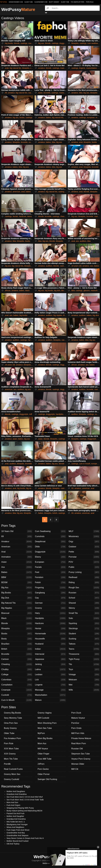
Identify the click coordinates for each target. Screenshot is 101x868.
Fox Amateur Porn (78, 2)
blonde (17, 43)
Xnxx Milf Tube (45, 759)
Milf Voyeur (43, 749)
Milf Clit (75, 769)
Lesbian (50, 675)
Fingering (50, 588)
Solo (84, 618)
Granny (50, 608)
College (17, 675)
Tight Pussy (84, 659)
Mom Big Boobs (45, 738)
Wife (84, 690)
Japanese (50, 659)
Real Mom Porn (79, 743)
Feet (50, 572)
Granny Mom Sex (12, 774)
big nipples (58, 315)
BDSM (17, 582)
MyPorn (41, 733)
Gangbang (50, 593)
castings (24, 43)
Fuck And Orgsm (13, 805)
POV (84, 562)
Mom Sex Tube (45, 728)
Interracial (50, 654)
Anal (17, 552)
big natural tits (15, 68)
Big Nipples (17, 608)
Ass (17, 567)
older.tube (29, 2)
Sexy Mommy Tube (13, 718)
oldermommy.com (41, 2)
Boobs (17, 634)
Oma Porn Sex (11, 723)
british (55, 513)
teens (29, 216)
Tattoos (84, 644)
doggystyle (64, 43)
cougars (32, 43)
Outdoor (84, 547)
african (8, 291)
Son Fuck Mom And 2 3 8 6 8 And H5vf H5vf (25, 797)
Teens (84, 649)
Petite (84, 552)
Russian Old (77, 749)
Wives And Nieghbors (15, 827)
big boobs (9, 43)
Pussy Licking (84, 572)
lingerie (82, 68)
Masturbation (50, 695)
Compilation (17, 685)
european (91, 118)
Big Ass (17, 588)
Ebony (50, 557)
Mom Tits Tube (11, 759)
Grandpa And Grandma (16, 819)
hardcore (23, 216)
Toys (84, 669)
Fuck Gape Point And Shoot (18, 830)
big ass (41, 43)
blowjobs (75, 43)
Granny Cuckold (12, 779)
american (16, 192)
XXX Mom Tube (11, 749)
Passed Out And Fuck (15, 813)
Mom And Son (12, 802)
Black (17, 618)
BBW (17, 577)
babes (48, 118)
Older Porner (44, 774)
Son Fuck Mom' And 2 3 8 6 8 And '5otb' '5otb (25, 800)
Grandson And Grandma (17, 794)
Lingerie (50, 685)
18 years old (76, 266)
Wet (84, 685)
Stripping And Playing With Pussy (20, 808)
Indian (50, 649)
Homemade (50, 634)
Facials (50, 567)
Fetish (50, 582)
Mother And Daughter (15, 816)
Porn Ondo (76, 728)
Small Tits (84, 613)
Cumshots (50, 536)
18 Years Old (17, 531)
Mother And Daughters (16, 791)
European (50, 562)
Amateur (17, 542)
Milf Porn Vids (78, 733)
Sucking (84, 639)
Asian (17, 562)
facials (15, 216)
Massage (50, 690)
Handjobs (50, 618)
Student (84, 634)
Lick (50, 680)
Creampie (17, 690)
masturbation (66, 68)
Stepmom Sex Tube (81, 754)
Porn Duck (76, 713)
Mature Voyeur (78, 718)
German (50, 603)
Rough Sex (84, 588)
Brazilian (17, 644)
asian (40, 93)
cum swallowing (94, 43)
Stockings (84, 629)
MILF (84, 531)
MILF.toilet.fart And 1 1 (16, 822)
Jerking (50, 664)
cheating (64, 216)
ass (77, 241)
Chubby (17, 669)
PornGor (75, 723)
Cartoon (17, 659)
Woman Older (78, 764)
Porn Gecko (43, 769)
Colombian (17, 680)
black (27, 291)
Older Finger (43, 754)
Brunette (17, 654)
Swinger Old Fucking (47, 779)
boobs (22, 118)
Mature (50, 700)
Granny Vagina (45, 713)
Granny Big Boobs (12, 713)
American (17, 547)
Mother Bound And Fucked (17, 841)
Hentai (50, 629)
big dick (57, 291)
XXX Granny (10, 754)
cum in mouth (85, 464)
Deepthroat (50, 542)
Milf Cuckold (43, 718)
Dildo (50, 547)
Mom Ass (42, 743)
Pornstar (84, 557)
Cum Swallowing (50, 531)
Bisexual (17, 613)
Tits (84, 664)
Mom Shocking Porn (47, 723)
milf (31, 414)
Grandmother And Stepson (17, 835)
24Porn (41, 764)
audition (83, 241)
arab (7, 68)
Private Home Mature (81, 738)
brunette (47, 93)
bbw (81, 93)
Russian (84, 593)
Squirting (84, 623)
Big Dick (17, 598)
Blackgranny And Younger (17, 824)
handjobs (60, 414)
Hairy (50, 613)
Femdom (50, 577)
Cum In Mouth (17, 700)
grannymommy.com (16, 2)
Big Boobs (17, 593)
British (17, 649)
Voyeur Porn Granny (81, 759)
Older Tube (65, 2)
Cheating (17, 664)
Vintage (84, 675)
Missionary (84, 536)
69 (6, 93)
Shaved (84, 603)
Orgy (84, 542)
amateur (41, 68)
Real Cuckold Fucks (13, 769)
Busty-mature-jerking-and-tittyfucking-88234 (24, 811)
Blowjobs (17, 629)
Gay (50, 598)
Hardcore (50, 623)
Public (84, 567)
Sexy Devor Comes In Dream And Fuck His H (25, 838)
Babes (17, 572)
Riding (84, 582)
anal (81, 142)
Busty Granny (54, 2)
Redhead (84, 577)
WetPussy (18, 9)
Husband (50, 644)
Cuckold (17, 695)
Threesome (84, 654)
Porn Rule (90, 2)
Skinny (84, 608)
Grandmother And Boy (16, 833)
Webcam (84, 680)
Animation (17, 557)
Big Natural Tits (17, 603)
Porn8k (7, 764)
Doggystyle (50, 552)
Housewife (50, 639)
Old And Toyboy (13, 844)
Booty (17, 639)
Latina (50, 669)
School (84, 598)
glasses (87, 291)
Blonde (17, 623)
